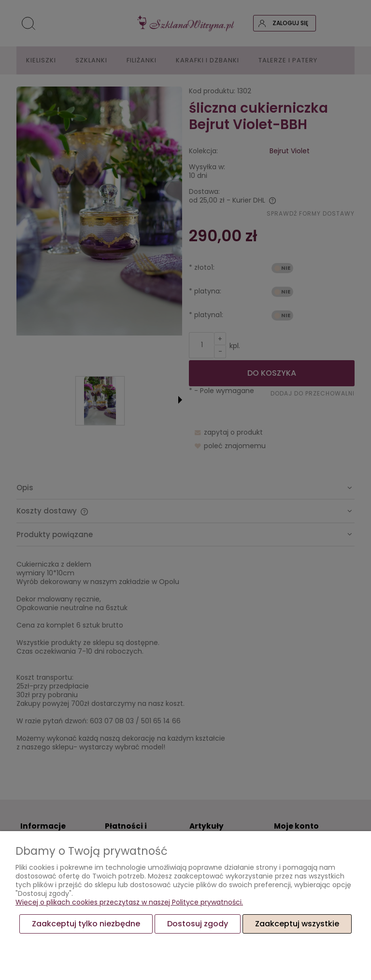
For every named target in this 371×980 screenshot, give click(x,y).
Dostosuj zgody (198, 924)
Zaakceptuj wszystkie (297, 924)
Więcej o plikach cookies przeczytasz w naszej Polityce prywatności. (129, 902)
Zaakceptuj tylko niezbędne (86, 924)
